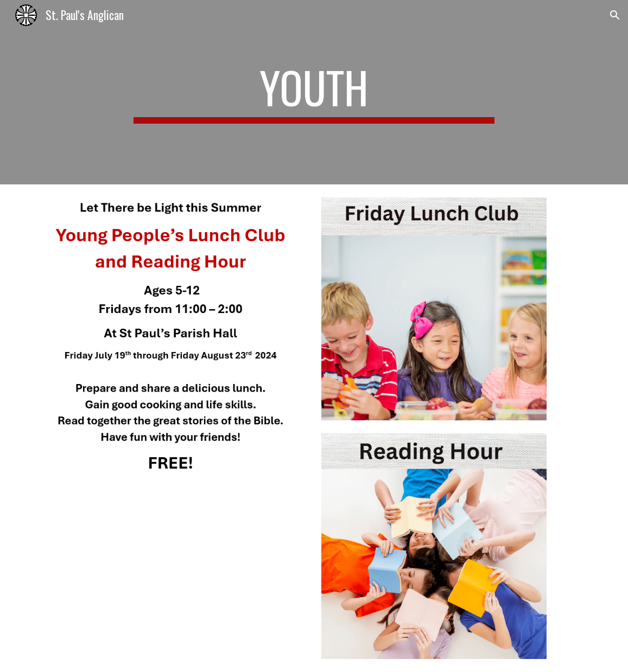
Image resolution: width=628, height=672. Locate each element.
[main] (314, 92)
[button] (615, 15)
